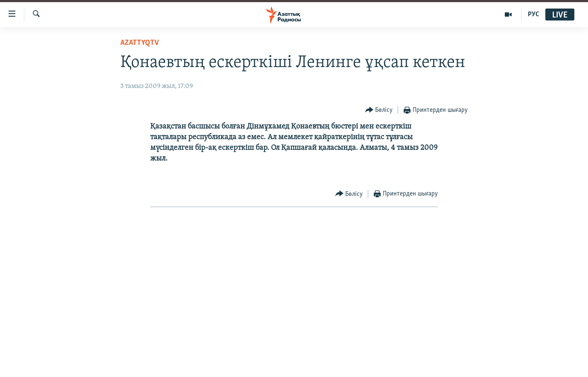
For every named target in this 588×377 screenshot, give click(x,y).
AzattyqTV (140, 43)
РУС (534, 15)
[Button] (379, 110)
